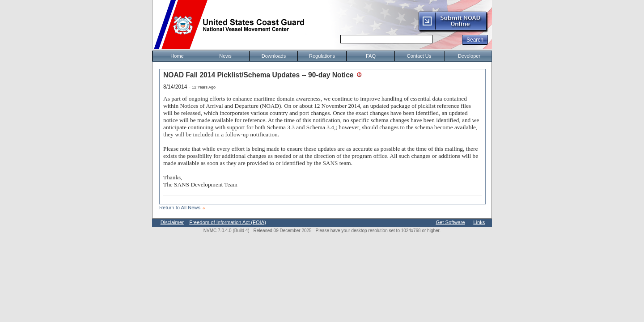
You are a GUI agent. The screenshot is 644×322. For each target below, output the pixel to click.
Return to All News (180, 208)
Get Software (450, 222)
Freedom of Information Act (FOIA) (228, 222)
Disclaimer (172, 222)
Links (479, 222)
